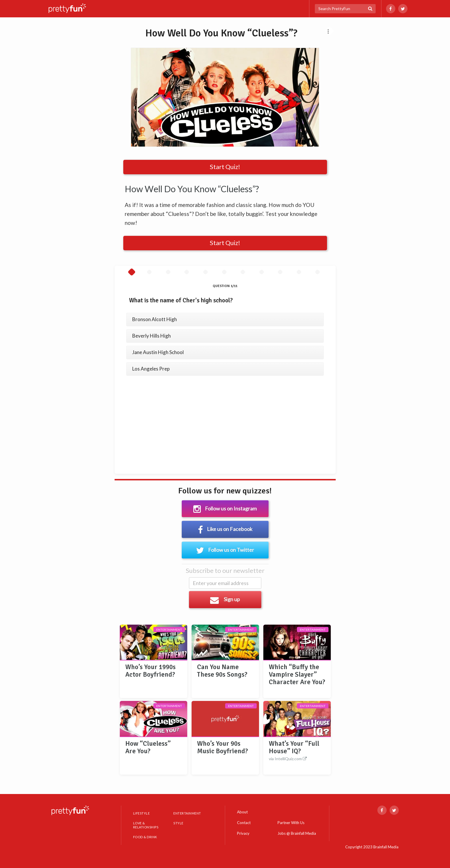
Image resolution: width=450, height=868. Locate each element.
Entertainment (169, 630)
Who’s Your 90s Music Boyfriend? (223, 747)
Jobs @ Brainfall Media (297, 834)
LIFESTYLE (142, 813)
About (242, 812)
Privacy (243, 833)
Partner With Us (291, 823)
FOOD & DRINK (145, 837)
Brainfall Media (386, 847)
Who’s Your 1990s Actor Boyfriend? (150, 671)
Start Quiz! (225, 167)
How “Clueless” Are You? (148, 747)
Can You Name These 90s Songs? (222, 671)
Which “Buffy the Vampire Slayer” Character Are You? (297, 674)
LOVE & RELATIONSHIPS (146, 825)
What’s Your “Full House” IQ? (297, 751)
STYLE (178, 823)
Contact (244, 823)
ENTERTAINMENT (187, 813)
